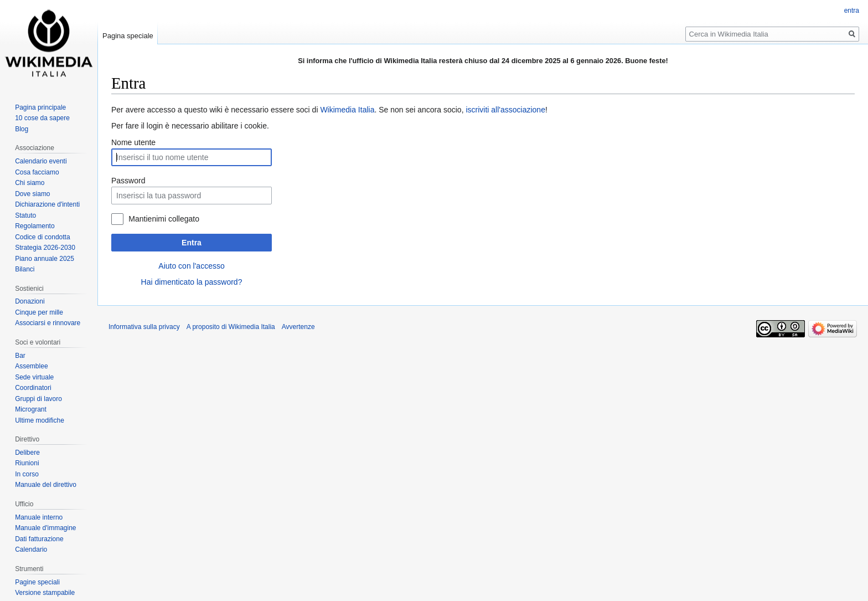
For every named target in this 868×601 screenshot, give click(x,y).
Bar (20, 356)
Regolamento (35, 226)
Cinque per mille (39, 312)
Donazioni (30, 301)
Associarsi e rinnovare (48, 323)
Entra (192, 243)
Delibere (27, 453)
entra (852, 11)
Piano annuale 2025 (45, 259)
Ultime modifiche (40, 420)
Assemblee (31, 366)
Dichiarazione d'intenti (47, 204)
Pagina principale (40, 107)
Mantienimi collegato (164, 219)
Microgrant (31, 409)
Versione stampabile (45, 593)
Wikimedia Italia (347, 110)
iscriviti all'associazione (505, 110)
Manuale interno (39, 517)
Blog (22, 129)
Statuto (25, 215)
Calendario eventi (41, 161)
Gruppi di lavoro (38, 399)
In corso (27, 474)
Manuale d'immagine (45, 528)
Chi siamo (30, 183)
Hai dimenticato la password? (192, 282)
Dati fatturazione (39, 539)
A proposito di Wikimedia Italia (231, 327)
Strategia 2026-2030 (45, 248)
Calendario (31, 549)
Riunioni (27, 463)
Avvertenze (298, 327)
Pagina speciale (128, 36)
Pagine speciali (37, 582)
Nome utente (133, 142)
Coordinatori (33, 388)
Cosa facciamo (37, 172)
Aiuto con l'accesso (191, 266)
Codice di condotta (42, 237)
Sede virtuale (34, 377)
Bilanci (25, 269)
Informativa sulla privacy (144, 327)
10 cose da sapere (42, 118)
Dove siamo (32, 194)
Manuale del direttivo (46, 485)
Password (128, 181)
